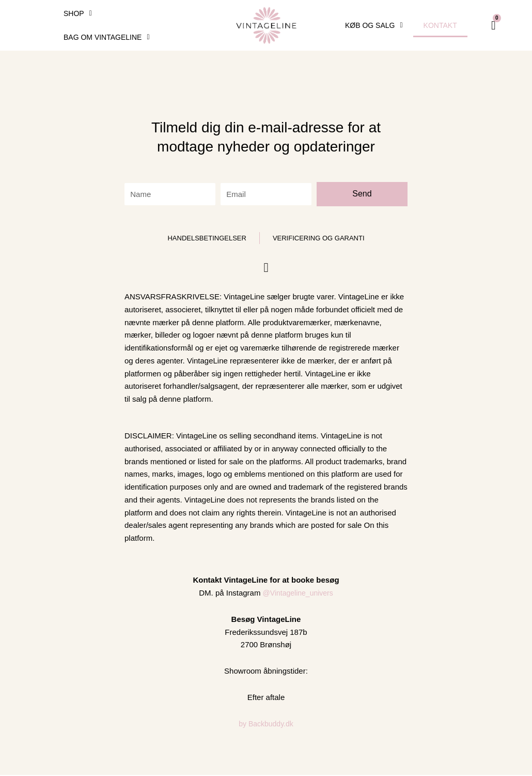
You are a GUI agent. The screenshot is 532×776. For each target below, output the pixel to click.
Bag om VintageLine (107, 37)
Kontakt (440, 25)
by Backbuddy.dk (266, 725)
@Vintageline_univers (298, 593)
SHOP (78, 13)
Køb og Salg (374, 25)
